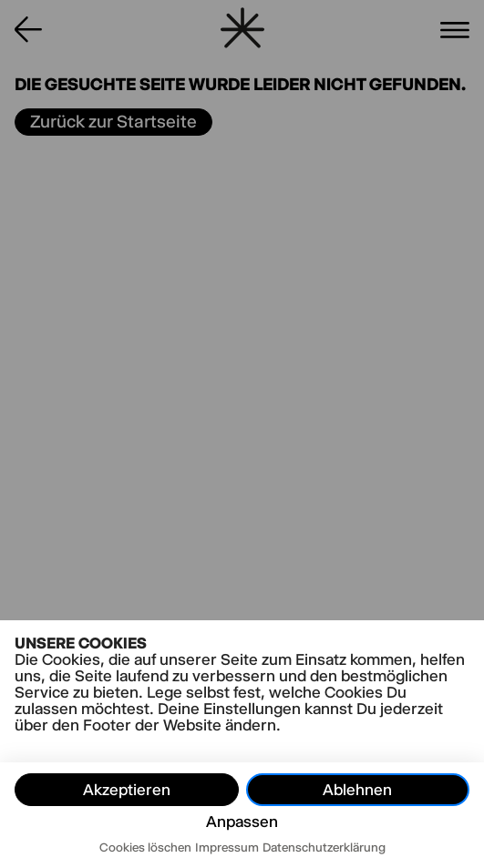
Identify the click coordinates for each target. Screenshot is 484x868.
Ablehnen (357, 790)
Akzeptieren (127, 790)
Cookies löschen (145, 847)
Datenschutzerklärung (324, 847)
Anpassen (242, 822)
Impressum (227, 847)
